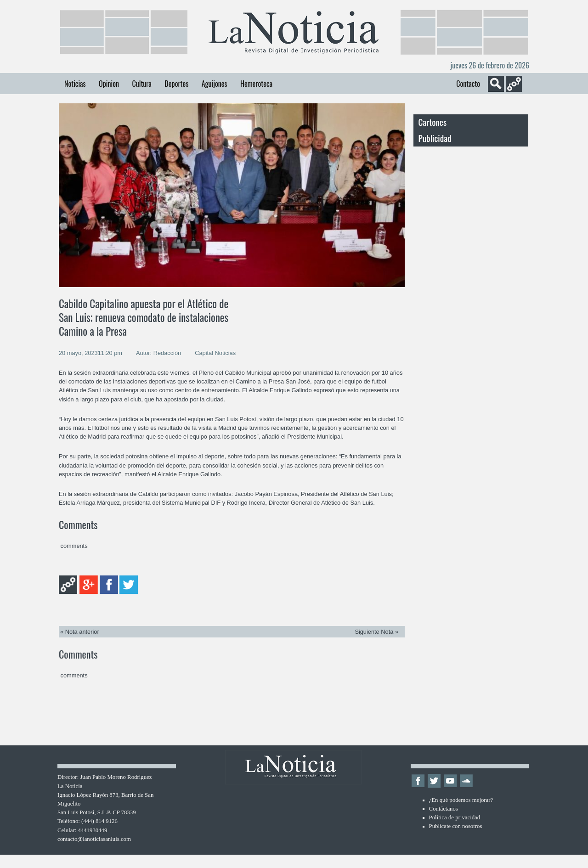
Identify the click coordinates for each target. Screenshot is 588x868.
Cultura (141, 84)
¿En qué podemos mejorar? (461, 800)
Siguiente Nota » (376, 632)
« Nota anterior (80, 632)
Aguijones (215, 84)
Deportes (176, 84)
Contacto (468, 84)
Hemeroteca (256, 84)
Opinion (109, 84)
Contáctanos (444, 809)
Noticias (75, 84)
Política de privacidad (455, 817)
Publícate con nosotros (456, 826)
